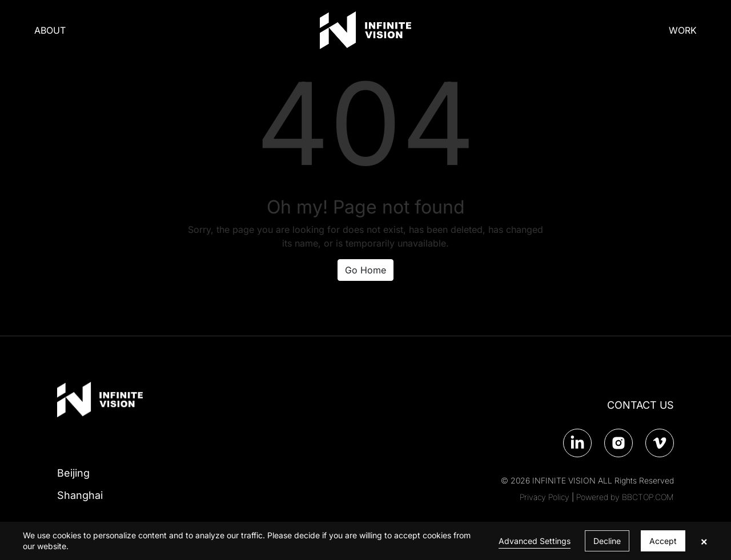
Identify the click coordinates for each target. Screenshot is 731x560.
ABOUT (50, 30)
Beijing (73, 473)
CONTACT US (640, 405)
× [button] (704, 541)
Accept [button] (663, 541)
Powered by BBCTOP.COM (625, 497)
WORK (683, 30)
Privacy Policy (545, 497)
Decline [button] (607, 541)
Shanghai (80, 495)
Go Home (365, 270)
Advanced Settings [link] (535, 541)
